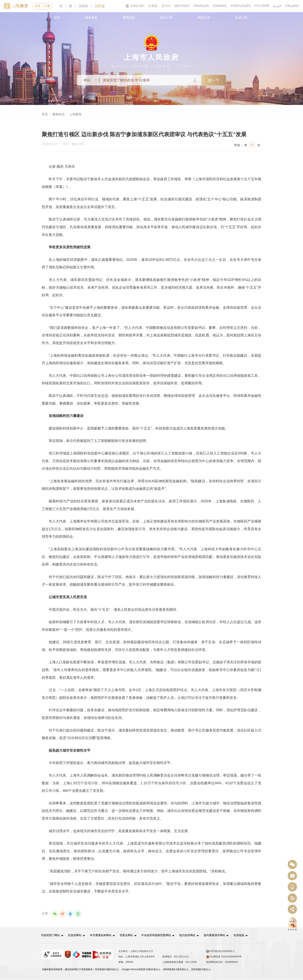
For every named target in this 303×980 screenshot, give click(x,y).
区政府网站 (77, 935)
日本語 (153, 6)
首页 (57, 18)
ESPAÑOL (220, 6)
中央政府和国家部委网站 (163, 935)
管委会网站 (132, 935)
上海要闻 (75, 115)
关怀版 (101, 6)
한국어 (166, 6)
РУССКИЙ (262, 6)
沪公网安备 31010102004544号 (224, 956)
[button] (53, 935)
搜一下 (214, 81)
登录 (38, 6)
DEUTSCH (182, 6)
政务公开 (166, 18)
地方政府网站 (195, 935)
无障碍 (85, 6)
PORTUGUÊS (241, 6)
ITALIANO (292, 6)
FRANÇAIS (201, 6)
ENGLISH (135, 6)
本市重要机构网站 (104, 935)
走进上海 (241, 18)
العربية (277, 6)
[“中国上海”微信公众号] (292, 865)
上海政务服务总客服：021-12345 (179, 962)
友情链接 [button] (252, 935)
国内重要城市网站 (224, 935)
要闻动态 (129, 18)
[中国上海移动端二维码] (292, 887)
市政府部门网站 (51, 935)
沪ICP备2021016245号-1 (220, 951)
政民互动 (204, 18)
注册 (49, 6)
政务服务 (91, 18)
